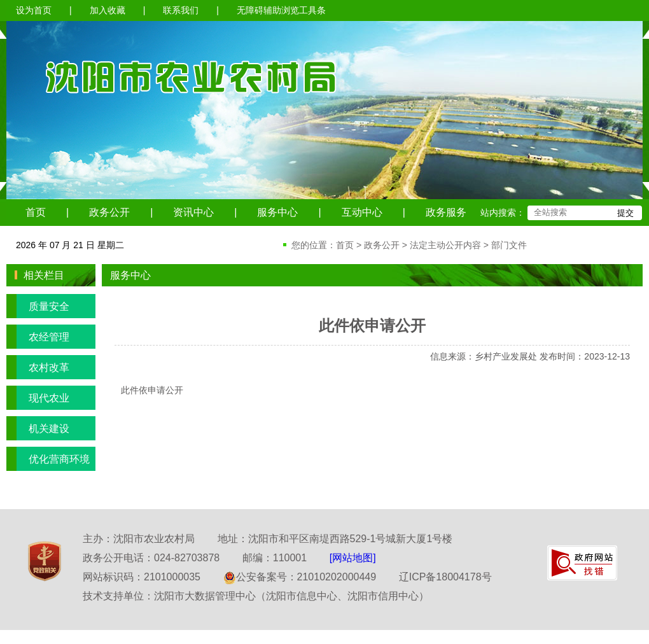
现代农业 (38, 398)
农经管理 (38, 337)
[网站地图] (353, 558)
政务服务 (446, 212)
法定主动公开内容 (445, 245)
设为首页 (34, 10)
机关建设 (38, 428)
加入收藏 (108, 10)
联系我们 (181, 10)
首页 (36, 212)
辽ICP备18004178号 (445, 577)
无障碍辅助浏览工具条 (281, 10)
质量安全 (38, 306)
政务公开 (109, 212)
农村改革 (38, 367)
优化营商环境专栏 (48, 459)
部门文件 (509, 245)
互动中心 (362, 212)
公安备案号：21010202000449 (300, 577)
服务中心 (277, 212)
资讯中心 (193, 212)
